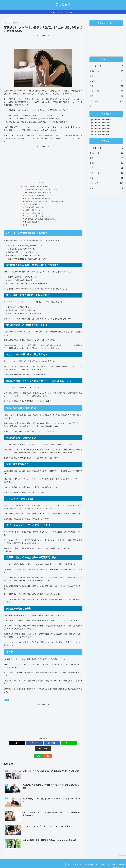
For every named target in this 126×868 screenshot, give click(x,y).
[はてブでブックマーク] (43, 743)
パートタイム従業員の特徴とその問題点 (36, 186)
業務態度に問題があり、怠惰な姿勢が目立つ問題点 (41, 189)
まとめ (25, 225)
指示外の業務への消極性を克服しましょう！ (39, 195)
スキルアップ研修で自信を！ (34, 213)
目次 (40, 182)
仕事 (6, 700)
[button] (75, 743)
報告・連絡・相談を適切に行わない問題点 (38, 192)
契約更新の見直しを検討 (32, 222)
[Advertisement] (43, 42)
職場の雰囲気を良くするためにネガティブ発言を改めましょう (45, 201)
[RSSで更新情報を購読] (45, 751)
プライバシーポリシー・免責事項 (93, 859)
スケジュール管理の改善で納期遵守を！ (37, 198)
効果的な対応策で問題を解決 (32, 204)
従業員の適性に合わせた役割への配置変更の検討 (40, 219)
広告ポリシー (110, 859)
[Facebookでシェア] (27, 743)
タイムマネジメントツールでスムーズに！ (38, 216)
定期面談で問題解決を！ (32, 210)
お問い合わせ (76, 859)
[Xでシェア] (11, 743)
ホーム (68, 859)
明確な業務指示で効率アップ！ (35, 207)
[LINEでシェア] (59, 743)
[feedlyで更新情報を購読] (41, 751)
